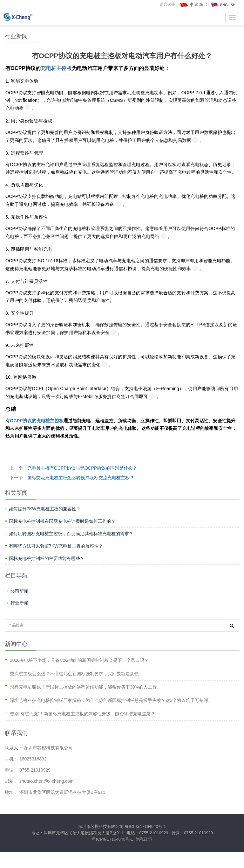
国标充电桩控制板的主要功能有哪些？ (47, 558)
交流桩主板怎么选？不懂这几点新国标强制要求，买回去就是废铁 (74, 674)
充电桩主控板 (56, 68)
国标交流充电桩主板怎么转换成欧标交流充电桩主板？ (81, 478)
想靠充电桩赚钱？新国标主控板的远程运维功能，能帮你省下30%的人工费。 (85, 687)
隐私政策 (144, 839)
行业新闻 (19, 603)
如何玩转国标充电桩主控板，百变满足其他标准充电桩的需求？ (71, 534)
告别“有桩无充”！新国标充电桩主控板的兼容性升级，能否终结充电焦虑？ (82, 714)
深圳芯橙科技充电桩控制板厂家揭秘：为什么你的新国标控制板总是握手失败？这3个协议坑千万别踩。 (111, 700)
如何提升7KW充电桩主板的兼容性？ (45, 509)
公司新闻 (19, 591)
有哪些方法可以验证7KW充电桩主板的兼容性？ (56, 546)
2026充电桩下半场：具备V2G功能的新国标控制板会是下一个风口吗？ (79, 660)
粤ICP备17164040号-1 (145, 826)
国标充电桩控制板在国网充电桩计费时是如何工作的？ (62, 521)
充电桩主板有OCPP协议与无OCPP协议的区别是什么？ (82, 468)
